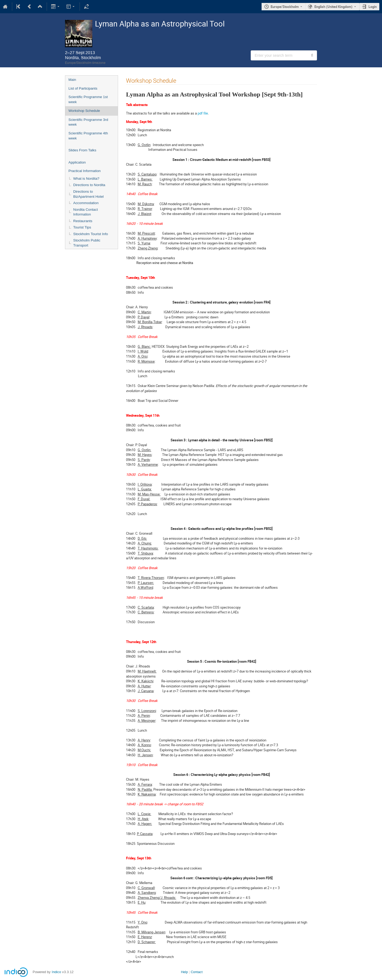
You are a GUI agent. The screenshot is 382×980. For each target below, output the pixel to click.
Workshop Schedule (84, 111)
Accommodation (86, 203)
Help (184, 972)
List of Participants (83, 88)
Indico (56, 972)
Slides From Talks (82, 150)
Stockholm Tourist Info (91, 234)
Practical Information (84, 171)
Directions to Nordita (89, 185)
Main (72, 80)
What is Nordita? (86, 179)
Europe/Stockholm (285, 7)
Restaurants (83, 221)
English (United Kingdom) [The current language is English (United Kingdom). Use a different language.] (333, 7)
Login (373, 7)
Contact (197, 972)
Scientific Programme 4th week (88, 136)
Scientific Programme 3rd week (88, 122)
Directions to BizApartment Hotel (88, 194)
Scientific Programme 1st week (88, 99)
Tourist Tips (82, 227)
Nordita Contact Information (86, 212)
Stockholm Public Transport (87, 243)
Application (77, 162)
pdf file (203, 113)
